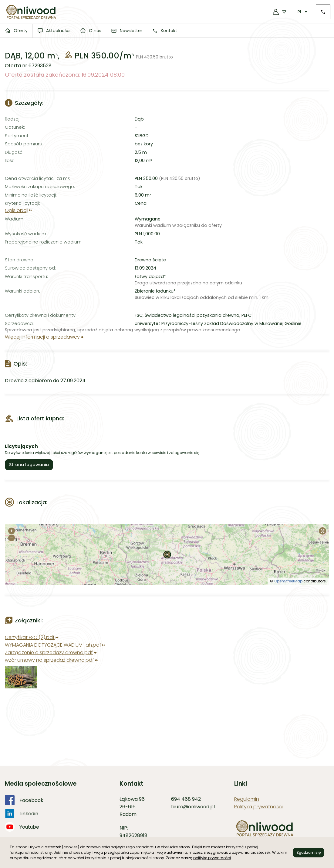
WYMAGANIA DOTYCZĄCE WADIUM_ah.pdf (56, 645)
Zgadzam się (309, 852)
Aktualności (54, 31)
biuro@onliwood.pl (193, 807)
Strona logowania (29, 465)
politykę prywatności (212, 858)
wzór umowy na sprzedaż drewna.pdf (52, 660)
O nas (91, 31)
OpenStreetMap (288, 581)
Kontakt (165, 31)
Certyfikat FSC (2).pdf (32, 637)
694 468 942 (186, 799)
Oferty (16, 31)
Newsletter (127, 31)
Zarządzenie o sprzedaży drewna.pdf (51, 653)
